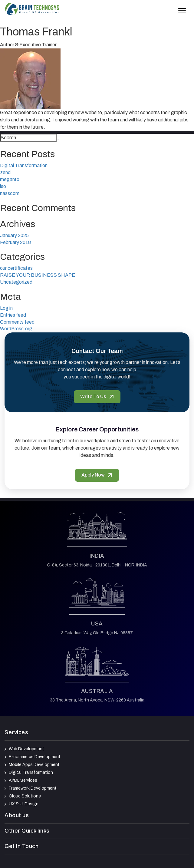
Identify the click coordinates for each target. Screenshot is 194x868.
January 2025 (14, 235)
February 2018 (15, 242)
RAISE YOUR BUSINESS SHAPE (38, 275)
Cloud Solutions (25, 796)
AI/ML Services (23, 780)
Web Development (26, 749)
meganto (10, 179)
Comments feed (17, 322)
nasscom (10, 193)
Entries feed (13, 315)
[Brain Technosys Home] (32, 9)
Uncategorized (16, 282)
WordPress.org (16, 329)
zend (5, 172)
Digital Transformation (24, 165)
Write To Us (97, 396)
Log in (6, 308)
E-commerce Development (35, 757)
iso (3, 186)
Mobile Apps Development (34, 765)
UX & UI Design (24, 804)
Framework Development (33, 788)
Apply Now (97, 475)
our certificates (16, 268)
